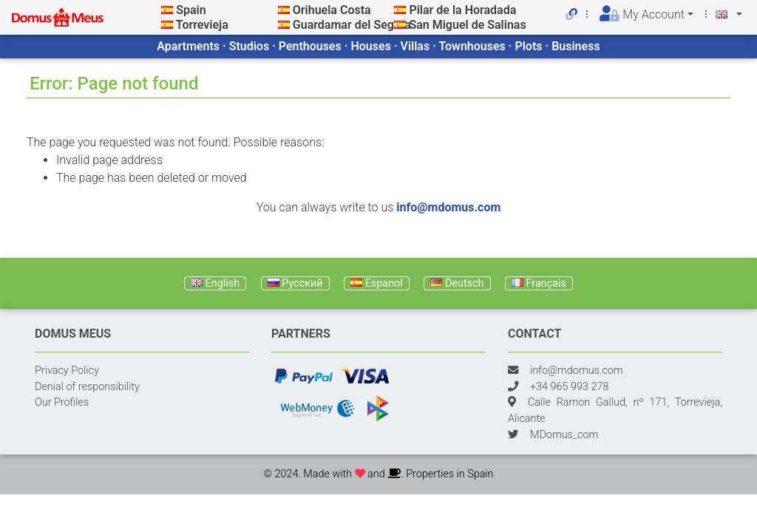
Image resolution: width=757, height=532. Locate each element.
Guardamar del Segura (352, 25)
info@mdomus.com (448, 207)
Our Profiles (62, 402)
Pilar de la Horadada (462, 10)
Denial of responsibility (87, 387)
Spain (191, 10)
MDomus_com (564, 435)
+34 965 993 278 (569, 387)
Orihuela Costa (332, 10)
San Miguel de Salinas (467, 25)
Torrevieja (202, 25)
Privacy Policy (67, 371)
